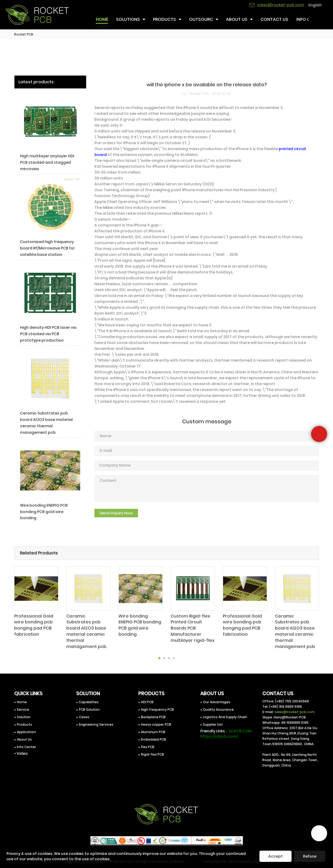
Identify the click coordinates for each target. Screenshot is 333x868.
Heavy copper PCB (156, 724)
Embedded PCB (154, 739)
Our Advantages (217, 702)
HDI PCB (147, 702)
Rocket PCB (24, 34)
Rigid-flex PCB (152, 754)
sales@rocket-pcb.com (295, 712)
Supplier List (213, 724)
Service (23, 709)
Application (26, 732)
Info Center (26, 747)
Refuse (310, 856)
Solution (24, 717)
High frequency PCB (157, 709)
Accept (275, 856)
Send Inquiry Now (116, 513)
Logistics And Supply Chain (225, 717)
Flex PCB (148, 747)
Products (24, 724)
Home (22, 702)
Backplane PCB (153, 717)
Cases (84, 717)
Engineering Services (96, 724)
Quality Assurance (218, 709)
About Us (24, 739)
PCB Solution (89, 709)
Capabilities (89, 702)
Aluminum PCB (153, 732)
